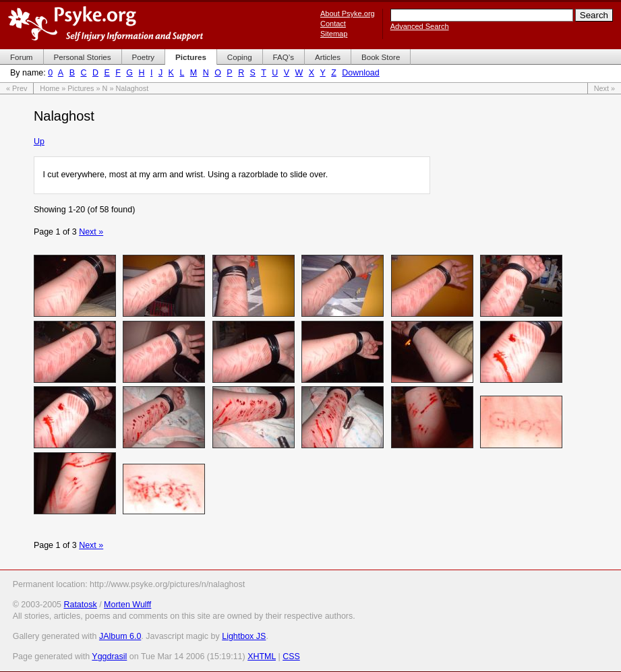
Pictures (81, 88)
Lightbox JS (244, 636)
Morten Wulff (127, 605)
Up (39, 142)
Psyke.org (106, 24)
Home (50, 88)
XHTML (262, 656)
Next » (604, 88)
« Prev (17, 88)
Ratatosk (80, 605)
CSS (291, 656)
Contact (333, 24)
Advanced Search (420, 26)
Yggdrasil (109, 656)
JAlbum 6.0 (120, 636)
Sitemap (334, 34)
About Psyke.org (348, 13)
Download (360, 73)
